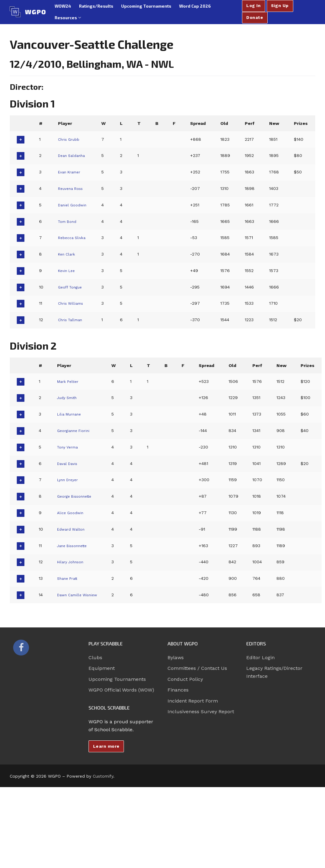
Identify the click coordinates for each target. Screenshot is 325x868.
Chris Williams (72, 303)
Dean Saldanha (73, 155)
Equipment (102, 668)
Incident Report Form (193, 701)
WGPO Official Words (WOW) (121, 690)
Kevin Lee (67, 271)
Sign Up (280, 5)
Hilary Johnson (73, 562)
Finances (178, 690)
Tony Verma (70, 447)
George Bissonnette (78, 496)
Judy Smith (69, 398)
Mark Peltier (70, 381)
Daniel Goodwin (74, 205)
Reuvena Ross (72, 188)
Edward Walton (73, 529)
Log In (253, 5)
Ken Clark (68, 254)
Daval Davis (69, 463)
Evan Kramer (71, 172)
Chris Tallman (72, 320)
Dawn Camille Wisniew (81, 595)
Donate (255, 17)
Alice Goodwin (72, 513)
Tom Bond (69, 221)
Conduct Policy (185, 679)
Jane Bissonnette (76, 546)
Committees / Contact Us (197, 668)
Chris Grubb (70, 139)
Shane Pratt (70, 578)
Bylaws (176, 657)
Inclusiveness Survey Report (201, 712)
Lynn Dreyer (70, 480)
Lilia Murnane (71, 414)
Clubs (95, 657)
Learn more (106, 746)
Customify (103, 776)
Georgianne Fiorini (76, 430)
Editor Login (260, 657)
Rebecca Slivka (73, 238)
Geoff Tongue (72, 287)
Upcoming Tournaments (117, 679)
